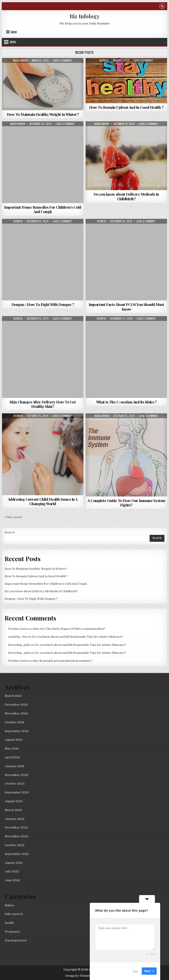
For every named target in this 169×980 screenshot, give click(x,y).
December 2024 (16, 705)
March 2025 (13, 696)
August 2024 (14, 740)
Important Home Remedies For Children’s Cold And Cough (43, 209)
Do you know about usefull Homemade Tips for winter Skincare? (77, 637)
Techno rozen (18, 629)
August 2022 (14, 863)
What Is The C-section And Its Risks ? (126, 402)
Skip (135, 971)
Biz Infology (85, 16)
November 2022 (17, 836)
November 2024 (16, 713)
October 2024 (15, 722)
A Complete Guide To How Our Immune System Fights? (126, 503)
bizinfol (104, 60)
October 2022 (15, 845)
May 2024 (12, 749)
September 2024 (17, 731)
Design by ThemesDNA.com (85, 976)
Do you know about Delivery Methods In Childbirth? (126, 196)
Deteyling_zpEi (19, 653)
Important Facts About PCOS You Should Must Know (126, 307)
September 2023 (17, 792)
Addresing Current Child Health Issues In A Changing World (43, 501)
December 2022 (16, 827)
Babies (10, 905)
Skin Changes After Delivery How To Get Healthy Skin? (43, 404)
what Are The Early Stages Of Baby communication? (69, 629)
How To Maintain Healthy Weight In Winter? (43, 114)
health (9, 923)
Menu (14, 32)
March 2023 (13, 810)
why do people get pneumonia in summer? (62, 661)
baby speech (14, 914)
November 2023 (17, 775)
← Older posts (12, 517)
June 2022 (12, 880)
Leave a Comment (62, 60)
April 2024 (12, 757)
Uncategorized (16, 940)
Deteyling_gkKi (19, 645)
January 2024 (15, 766)
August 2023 (14, 801)
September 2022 (17, 854)
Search (10, 532)
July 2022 (12, 871)
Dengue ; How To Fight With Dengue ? (43, 304)
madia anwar (20, 60)
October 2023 (15, 784)
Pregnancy (13, 932)
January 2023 (15, 819)
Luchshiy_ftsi (17, 637)
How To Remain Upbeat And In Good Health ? (126, 107)
